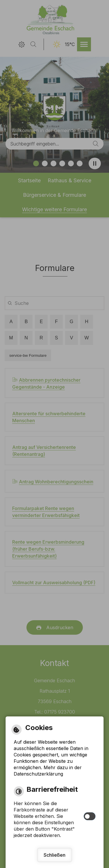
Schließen (54, 855)
